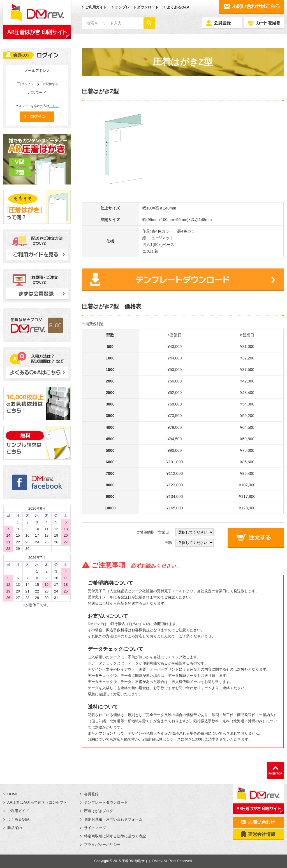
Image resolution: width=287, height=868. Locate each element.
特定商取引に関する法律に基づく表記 (115, 836)
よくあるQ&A (178, 7)
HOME (13, 794)
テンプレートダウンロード (137, 7)
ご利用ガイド (96, 7)
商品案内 (15, 828)
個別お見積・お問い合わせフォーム (113, 819)
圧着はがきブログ (99, 811)
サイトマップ (95, 828)
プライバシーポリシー (102, 845)
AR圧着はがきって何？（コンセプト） (39, 802)
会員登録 (91, 794)
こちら (54, 106)
